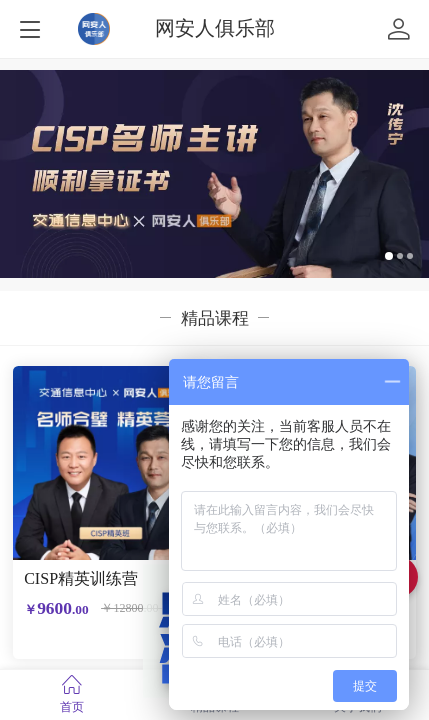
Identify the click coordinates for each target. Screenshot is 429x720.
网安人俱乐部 (215, 28)
